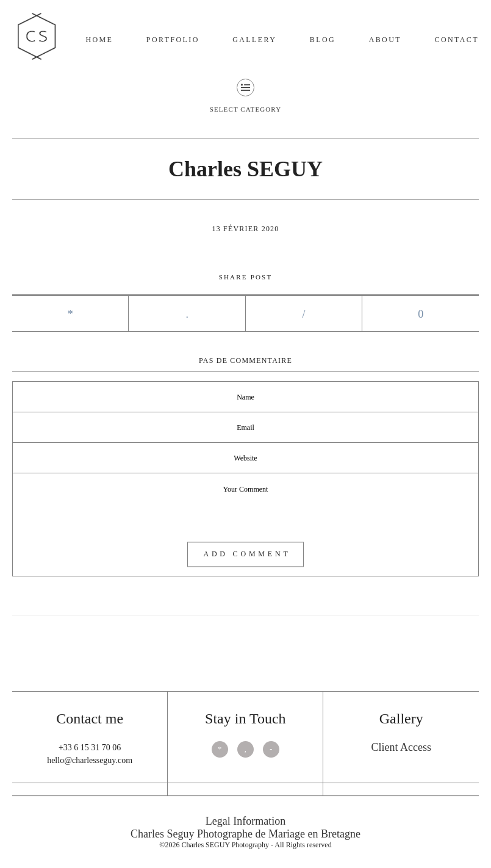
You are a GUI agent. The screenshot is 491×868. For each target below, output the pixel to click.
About (385, 40)
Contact (457, 40)
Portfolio (173, 40)
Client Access (401, 747)
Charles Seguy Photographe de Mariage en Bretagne (245, 834)
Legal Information (245, 821)
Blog (323, 40)
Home (99, 40)
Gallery (254, 40)
